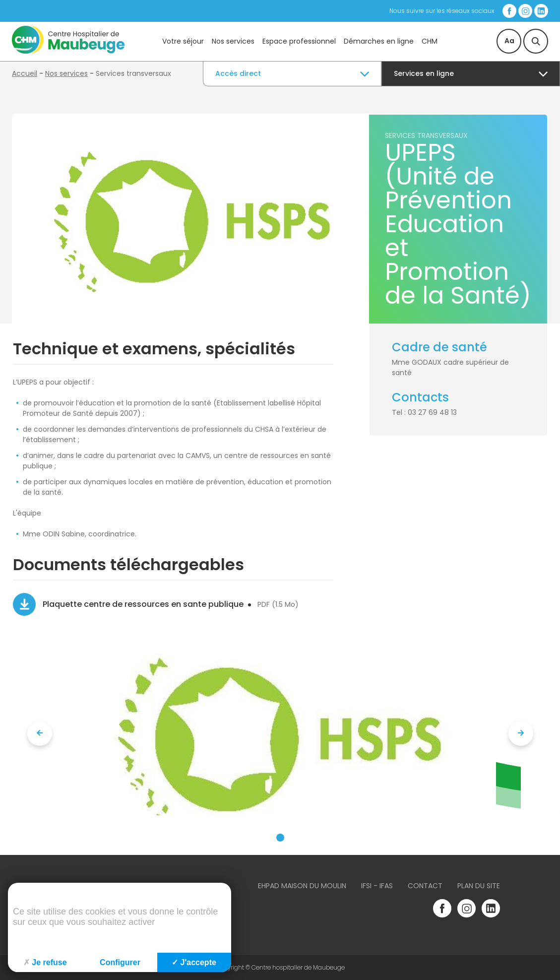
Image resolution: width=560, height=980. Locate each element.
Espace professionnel (299, 41)
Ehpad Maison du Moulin (302, 886)
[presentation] (40, 733)
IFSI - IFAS (377, 886)
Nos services (233, 41)
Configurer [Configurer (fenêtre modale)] (120, 962)
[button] (280, 838)
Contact (425, 886)
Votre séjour (183, 41)
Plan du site (479, 886)
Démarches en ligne (379, 41)
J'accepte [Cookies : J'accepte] (194, 962)
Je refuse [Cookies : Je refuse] (45, 962)
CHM (430, 41)
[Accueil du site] (68, 51)
